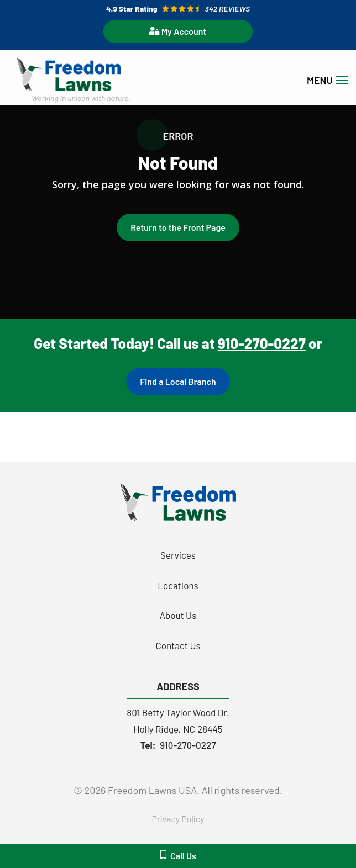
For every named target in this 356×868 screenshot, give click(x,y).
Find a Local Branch (178, 381)
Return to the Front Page (178, 227)
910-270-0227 (262, 343)
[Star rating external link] (178, 9)
